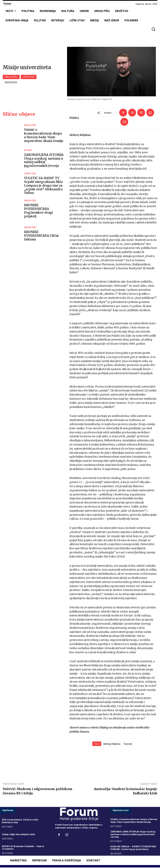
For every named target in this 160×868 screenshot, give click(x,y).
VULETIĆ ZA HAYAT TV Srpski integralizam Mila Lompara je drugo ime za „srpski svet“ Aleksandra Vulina (43, 186)
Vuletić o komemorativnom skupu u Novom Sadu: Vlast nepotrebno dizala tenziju (44, 136)
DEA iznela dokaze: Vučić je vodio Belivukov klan (20, 822)
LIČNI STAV (29, 78)
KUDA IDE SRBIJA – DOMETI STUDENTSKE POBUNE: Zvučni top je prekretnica (132, 848)
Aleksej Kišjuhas (112, 745)
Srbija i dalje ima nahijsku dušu (18, 835)
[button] (153, 29)
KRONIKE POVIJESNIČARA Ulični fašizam (43, 236)
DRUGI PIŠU (11, 78)
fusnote (128, 745)
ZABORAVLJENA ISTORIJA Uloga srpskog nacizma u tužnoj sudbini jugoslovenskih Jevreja (43, 161)
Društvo (28, 151)
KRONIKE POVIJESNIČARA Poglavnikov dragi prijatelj (44, 211)
